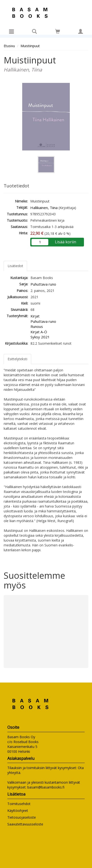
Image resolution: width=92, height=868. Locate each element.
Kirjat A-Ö (39, 332)
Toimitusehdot (19, 804)
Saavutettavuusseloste (25, 824)
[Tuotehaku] (34, 31)
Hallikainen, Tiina (44, 208)
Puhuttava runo (43, 284)
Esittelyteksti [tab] (17, 359)
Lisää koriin (66, 242)
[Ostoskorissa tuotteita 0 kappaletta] (58, 32)
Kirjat (35, 316)
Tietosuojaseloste (22, 817)
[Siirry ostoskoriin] (58, 31)
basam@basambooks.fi (46, 787)
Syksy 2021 (40, 337)
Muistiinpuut (30, 46)
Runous (37, 326)
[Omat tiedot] (81, 31)
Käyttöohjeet (18, 811)
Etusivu (9, 46)
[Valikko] (11, 31)
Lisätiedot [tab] (15, 266)
